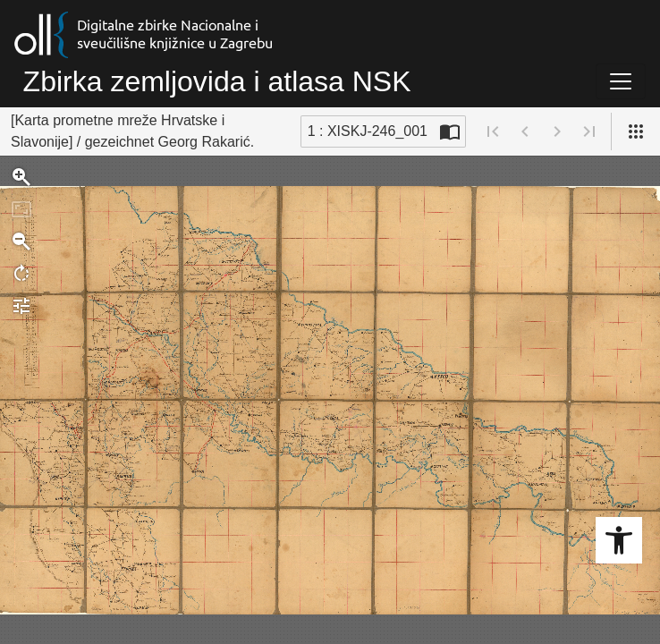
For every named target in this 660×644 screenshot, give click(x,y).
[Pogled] (636, 131)
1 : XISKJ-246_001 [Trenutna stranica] (368, 131)
